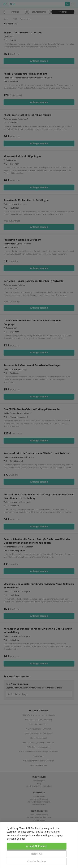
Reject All (37, 854)
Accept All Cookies (37, 846)
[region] (39, 845)
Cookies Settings (37, 861)
